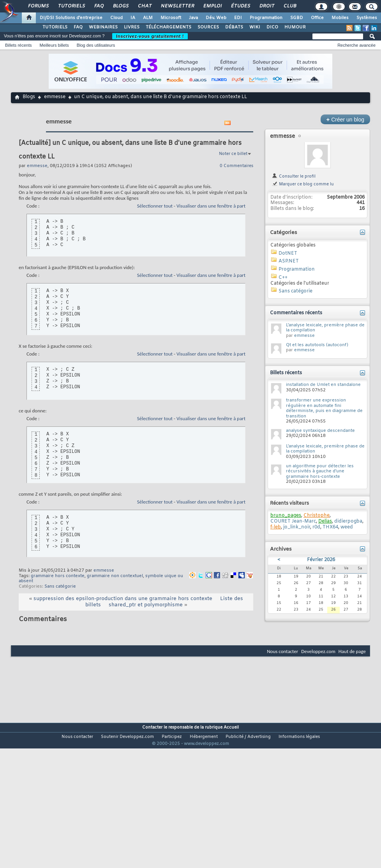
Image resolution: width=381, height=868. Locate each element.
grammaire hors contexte (58, 576)
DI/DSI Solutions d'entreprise (71, 18)
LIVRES (132, 27)
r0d (316, 527)
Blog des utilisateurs (96, 45)
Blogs (120, 6)
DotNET (288, 254)
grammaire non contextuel (115, 576)
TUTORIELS (55, 27)
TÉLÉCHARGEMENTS (168, 27)
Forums (38, 6)
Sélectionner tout (155, 206)
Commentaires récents (296, 313)
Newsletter (177, 6)
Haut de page (352, 651)
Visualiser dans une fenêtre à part (211, 206)
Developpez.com (318, 651)
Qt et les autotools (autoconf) (317, 345)
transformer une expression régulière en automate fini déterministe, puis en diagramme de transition (324, 408)
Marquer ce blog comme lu (303, 184)
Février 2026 (321, 560)
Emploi (212, 6)
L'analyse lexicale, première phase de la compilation (325, 328)
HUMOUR (295, 27)
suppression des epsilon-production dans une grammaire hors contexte (123, 599)
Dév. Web (216, 18)
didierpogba (348, 521)
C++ (283, 278)
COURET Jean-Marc (293, 521)
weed (347, 527)
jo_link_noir (297, 527)
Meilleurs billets (54, 45)
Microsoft (171, 18)
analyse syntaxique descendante (320, 431)
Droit (266, 6)
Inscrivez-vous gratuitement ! (150, 36)
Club (289, 6)
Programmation (266, 18)
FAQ (99, 6)
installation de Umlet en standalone (323, 385)
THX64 (330, 527)
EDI (238, 18)
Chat (144, 6)
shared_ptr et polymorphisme (146, 605)
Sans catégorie (60, 586)
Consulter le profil (294, 176)
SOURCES (208, 27)
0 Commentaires (236, 166)
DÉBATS (234, 27)
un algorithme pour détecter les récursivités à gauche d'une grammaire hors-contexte (320, 471)
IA (133, 18)
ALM (148, 18)
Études (240, 6)
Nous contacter (282, 651)
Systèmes (367, 18)
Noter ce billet (233, 154)
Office (317, 18)
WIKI (255, 27)
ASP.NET (289, 261)
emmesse (55, 97)
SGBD (297, 18)
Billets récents (18, 45)
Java (193, 18)
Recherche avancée (356, 45)
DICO (272, 27)
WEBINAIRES (103, 27)
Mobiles (340, 18)
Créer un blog (345, 119)
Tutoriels (71, 6)
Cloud (116, 18)
